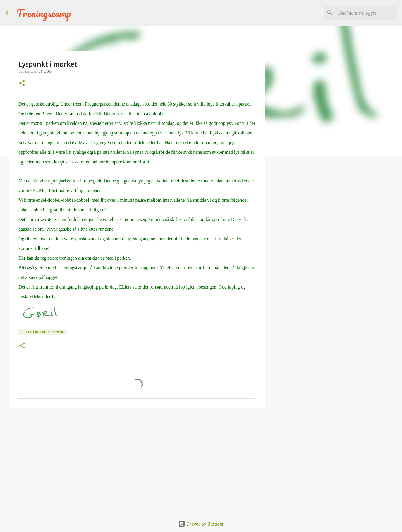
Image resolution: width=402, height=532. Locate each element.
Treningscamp (44, 13)
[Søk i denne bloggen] (367, 13)
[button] (22, 83)
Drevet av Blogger (201, 524)
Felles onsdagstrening (43, 332)
